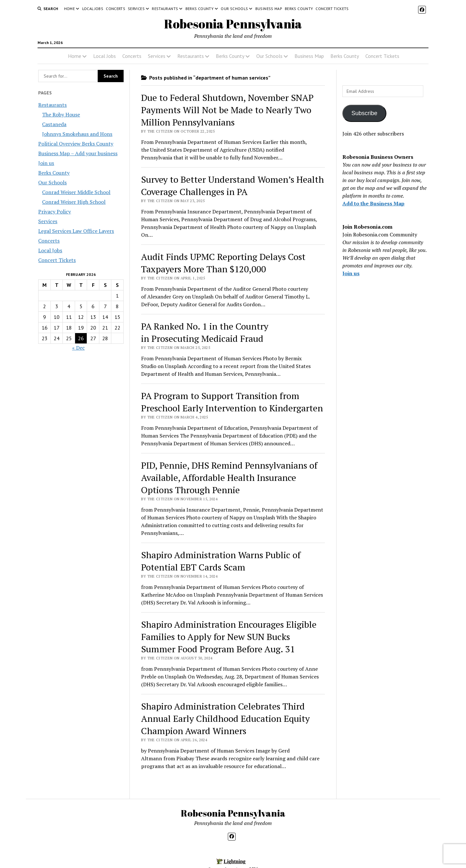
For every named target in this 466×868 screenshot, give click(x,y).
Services (136, 9)
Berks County (200, 9)
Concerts (116, 9)
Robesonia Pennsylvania (233, 24)
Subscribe (364, 113)
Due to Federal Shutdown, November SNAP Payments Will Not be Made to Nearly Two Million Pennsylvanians (227, 110)
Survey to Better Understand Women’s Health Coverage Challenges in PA (233, 185)
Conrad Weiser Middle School (76, 192)
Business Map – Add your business (78, 153)
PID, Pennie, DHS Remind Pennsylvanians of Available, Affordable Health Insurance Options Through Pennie (229, 477)
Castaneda (54, 124)
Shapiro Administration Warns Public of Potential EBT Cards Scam (221, 561)
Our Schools (234, 9)
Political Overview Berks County (76, 144)
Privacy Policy (55, 212)
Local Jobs (93, 9)
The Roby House (61, 114)
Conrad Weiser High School (74, 202)
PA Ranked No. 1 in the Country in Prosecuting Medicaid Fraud (205, 332)
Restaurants (165, 9)
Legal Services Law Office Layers (76, 231)
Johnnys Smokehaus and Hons (77, 134)
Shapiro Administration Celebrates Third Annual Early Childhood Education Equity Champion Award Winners (225, 718)
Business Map (269, 9)
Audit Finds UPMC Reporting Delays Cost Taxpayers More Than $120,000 (223, 263)
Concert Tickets (332, 9)
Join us (46, 163)
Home (69, 9)
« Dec (78, 348)
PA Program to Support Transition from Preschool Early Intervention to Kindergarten (232, 402)
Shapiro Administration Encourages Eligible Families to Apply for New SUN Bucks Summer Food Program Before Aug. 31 (229, 637)
